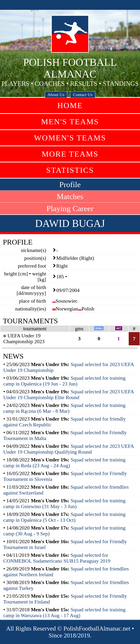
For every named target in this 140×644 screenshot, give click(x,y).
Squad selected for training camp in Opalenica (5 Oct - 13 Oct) (64, 517)
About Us (56, 95)
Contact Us (83, 95)
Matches (70, 196)
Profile (70, 184)
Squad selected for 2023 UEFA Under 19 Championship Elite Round (69, 394)
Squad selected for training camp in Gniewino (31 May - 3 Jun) (64, 503)
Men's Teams (70, 122)
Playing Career (70, 208)
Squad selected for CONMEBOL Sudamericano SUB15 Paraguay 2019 (57, 558)
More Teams (70, 154)
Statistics (70, 170)
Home (70, 105)
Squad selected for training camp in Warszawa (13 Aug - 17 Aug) (64, 612)
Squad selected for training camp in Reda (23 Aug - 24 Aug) (64, 463)
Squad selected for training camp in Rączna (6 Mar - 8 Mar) (64, 408)
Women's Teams (70, 138)
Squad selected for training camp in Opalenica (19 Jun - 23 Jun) (64, 381)
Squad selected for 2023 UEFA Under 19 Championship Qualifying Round (69, 449)
